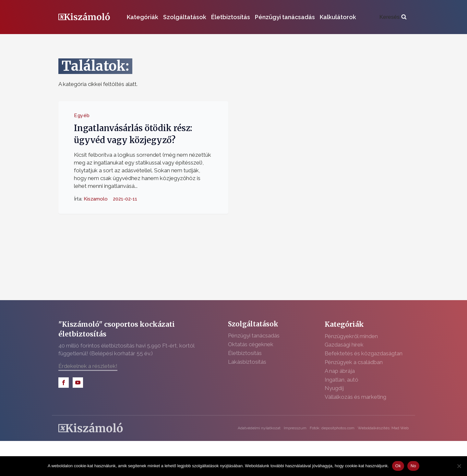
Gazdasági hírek (344, 345)
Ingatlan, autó (341, 380)
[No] (459, 466)
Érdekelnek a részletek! (88, 366)
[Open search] (393, 17)
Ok (398, 466)
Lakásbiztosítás (247, 362)
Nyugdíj (334, 388)
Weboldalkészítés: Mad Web (383, 428)
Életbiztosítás (231, 17)
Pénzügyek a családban (354, 362)
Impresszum (295, 428)
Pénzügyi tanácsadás (285, 17)
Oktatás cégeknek (251, 344)
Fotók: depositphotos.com (332, 428)
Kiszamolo (96, 199)
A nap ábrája (340, 371)
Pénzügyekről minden (351, 336)
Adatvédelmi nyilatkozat (259, 428)
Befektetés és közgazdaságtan (364, 353)
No (413, 466)
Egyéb (82, 116)
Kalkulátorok (338, 17)
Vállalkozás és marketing (355, 397)
